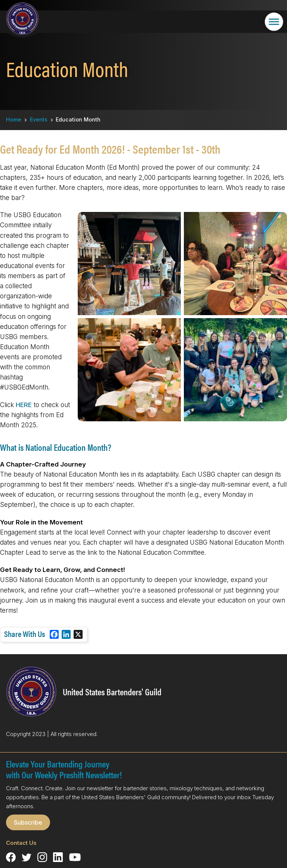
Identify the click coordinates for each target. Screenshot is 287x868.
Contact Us (21, 843)
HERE (24, 405)
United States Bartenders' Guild (112, 692)
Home (14, 119)
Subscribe (28, 822)
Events (39, 119)
